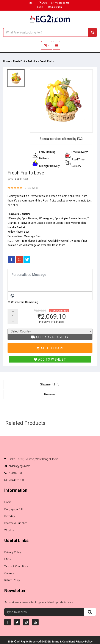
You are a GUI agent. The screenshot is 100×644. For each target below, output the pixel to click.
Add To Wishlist (50, 360)
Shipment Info (50, 384)
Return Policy (12, 580)
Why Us (9, 530)
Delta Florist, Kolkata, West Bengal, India (31, 459)
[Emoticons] (12, 296)
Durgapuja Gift (14, 509)
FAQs (8, 559)
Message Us (60, 3)
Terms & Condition (63, 642)
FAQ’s (43, 3)
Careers (9, 573)
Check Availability (50, 337)
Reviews (50, 394)
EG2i (47, 642)
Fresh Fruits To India (25, 61)
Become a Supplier (16, 523)
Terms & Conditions (16, 566)
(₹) (32, 3)
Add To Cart (50, 348)
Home (7, 61)
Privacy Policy (13, 552)
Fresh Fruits (47, 61)
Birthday (10, 516)
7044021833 (14, 473)
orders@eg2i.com (17, 466)
